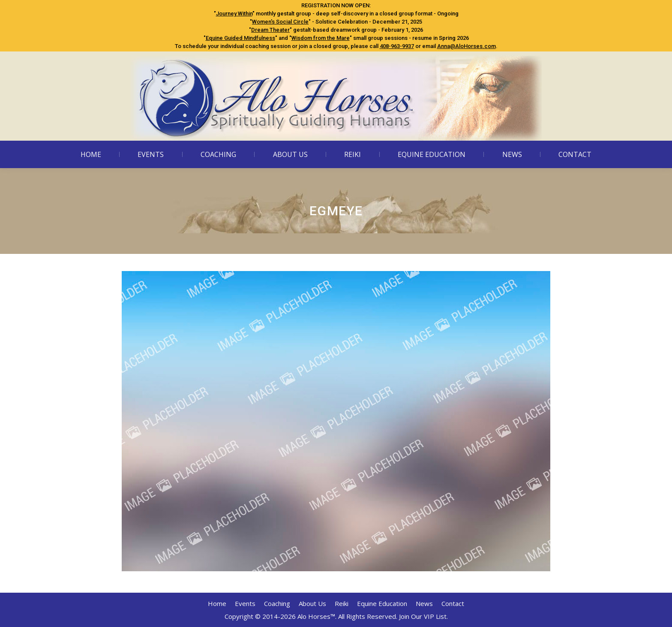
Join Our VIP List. (423, 616)
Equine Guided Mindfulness (240, 38)
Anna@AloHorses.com (466, 46)
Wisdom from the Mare (321, 38)
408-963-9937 (397, 46)
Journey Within (234, 14)
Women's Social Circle (280, 22)
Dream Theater (270, 30)
